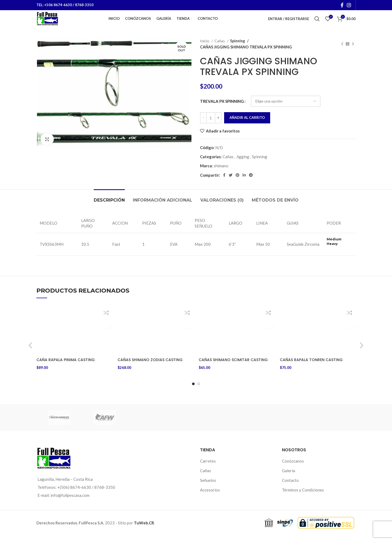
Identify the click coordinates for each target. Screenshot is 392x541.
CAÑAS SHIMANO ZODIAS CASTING (152, 367)
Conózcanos (293, 467)
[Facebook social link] (342, 5)
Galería (289, 476)
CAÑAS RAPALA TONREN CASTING (313, 367)
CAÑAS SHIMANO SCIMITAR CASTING (235, 367)
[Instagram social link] (349, 5)
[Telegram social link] (251, 183)
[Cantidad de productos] (211, 125)
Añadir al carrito (247, 125)
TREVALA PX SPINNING (222, 109)
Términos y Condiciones (303, 495)
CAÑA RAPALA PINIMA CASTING (67, 367)
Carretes (208, 467)
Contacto (290, 486)
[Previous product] (342, 52)
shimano (221, 173)
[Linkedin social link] (244, 183)
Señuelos (208, 486)
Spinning (238, 48)
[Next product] (353, 52)
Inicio (205, 48)
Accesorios (210, 495)
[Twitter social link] (231, 183)
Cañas (220, 48)
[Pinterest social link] (238, 183)
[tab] (109, 205)
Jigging (243, 164)
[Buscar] (317, 23)
